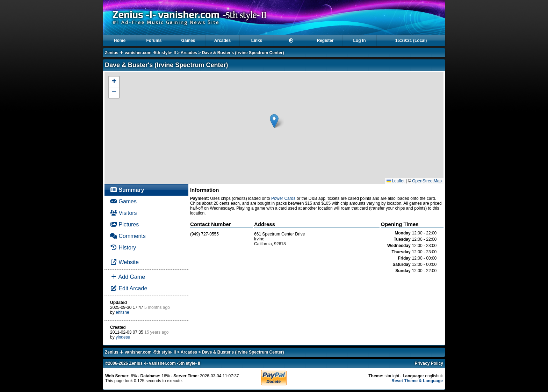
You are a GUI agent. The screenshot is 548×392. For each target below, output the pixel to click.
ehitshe (122, 312)
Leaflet (395, 181)
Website (124, 262)
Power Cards (283, 198)
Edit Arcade (129, 288)
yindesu (123, 337)
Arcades (222, 41)
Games (188, 41)
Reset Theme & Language (417, 381)
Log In (360, 41)
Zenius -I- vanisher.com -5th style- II (140, 53)
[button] (274, 121)
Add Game (128, 277)
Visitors (124, 213)
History (123, 248)
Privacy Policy (429, 363)
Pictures (124, 224)
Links (257, 41)
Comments (128, 236)
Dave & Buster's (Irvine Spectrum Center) (243, 53)
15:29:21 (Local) (411, 41)
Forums (154, 41)
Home (120, 41)
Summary (127, 190)
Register (325, 41)
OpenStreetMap (427, 181)
